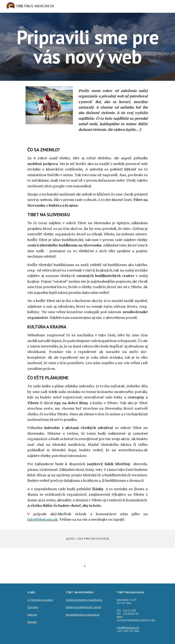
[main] (87, 47)
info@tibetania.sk (42, 520)
